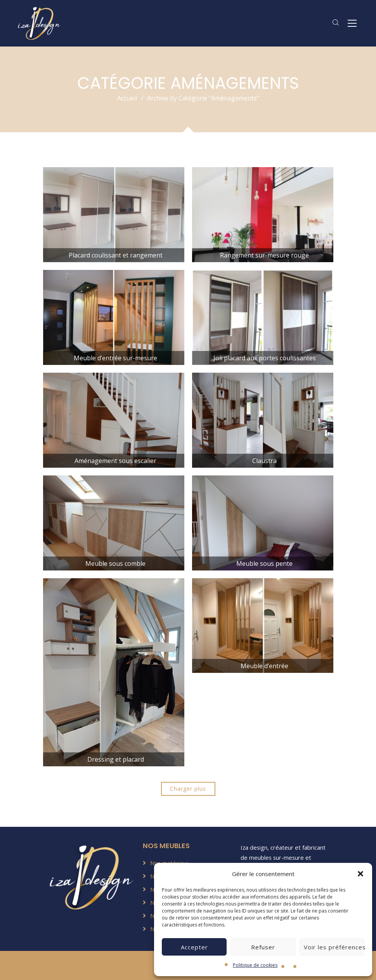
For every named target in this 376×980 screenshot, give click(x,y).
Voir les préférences (334, 947)
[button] (360, 874)
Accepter (194, 947)
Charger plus (188, 789)
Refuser (263, 947)
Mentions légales (152, 965)
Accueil (127, 98)
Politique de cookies (255, 965)
